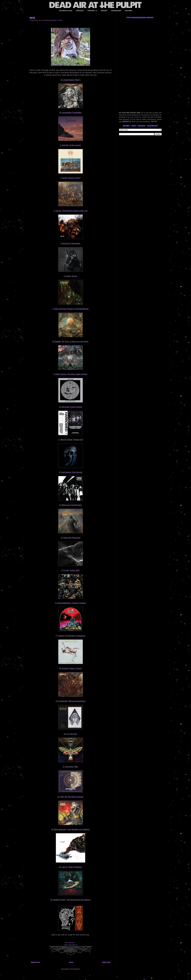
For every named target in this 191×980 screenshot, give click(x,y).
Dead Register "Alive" (72, 80)
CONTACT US (127, 122)
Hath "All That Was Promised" (72, 797)
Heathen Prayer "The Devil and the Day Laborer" (72, 900)
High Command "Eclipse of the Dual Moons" (72, 309)
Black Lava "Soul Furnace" (72, 505)
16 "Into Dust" (72, 734)
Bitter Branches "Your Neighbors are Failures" (72, 829)
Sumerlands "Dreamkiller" (72, 113)
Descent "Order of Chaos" (72, 668)
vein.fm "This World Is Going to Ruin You (71, 211)
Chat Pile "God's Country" (72, 145)
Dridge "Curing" (72, 276)
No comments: (70, 943)
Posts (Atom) (75, 969)
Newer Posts (35, 962)
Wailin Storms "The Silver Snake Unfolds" (72, 374)
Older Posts (106, 962)
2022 (32, 18)
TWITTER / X (92, 11)
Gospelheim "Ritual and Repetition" (72, 701)
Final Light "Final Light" (72, 538)
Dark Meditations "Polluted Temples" (72, 603)
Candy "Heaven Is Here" (71, 178)
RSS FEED (128, 11)
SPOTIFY (104, 11)
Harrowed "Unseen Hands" (72, 407)
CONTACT (80, 11)
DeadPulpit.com (66, 11)
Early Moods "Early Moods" (72, 472)
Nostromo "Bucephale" (71, 243)
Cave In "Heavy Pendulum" (72, 867)
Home (71, 962)
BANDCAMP (116, 11)
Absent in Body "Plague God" (72, 440)
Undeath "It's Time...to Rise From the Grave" (72, 341)
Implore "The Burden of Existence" (72, 636)
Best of (75, 945)
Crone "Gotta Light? (72, 570)
